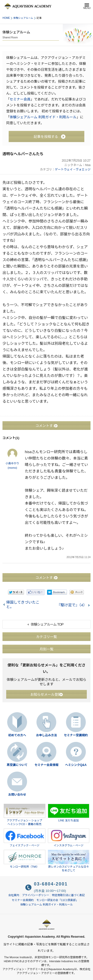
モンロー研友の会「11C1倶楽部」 (57, 900)
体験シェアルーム (23, 18)
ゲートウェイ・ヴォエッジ (73, 170)
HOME (6, 18)
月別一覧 (47, 649)
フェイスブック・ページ (25, 838)
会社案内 (14, 895)
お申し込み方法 (46, 735)
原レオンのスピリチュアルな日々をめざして (69, 861)
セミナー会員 (20, 99)
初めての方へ (17, 735)
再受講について (17, 765)
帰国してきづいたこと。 (23, 604)
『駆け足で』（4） (72, 605)
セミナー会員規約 (23, 900)
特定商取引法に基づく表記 (68, 895)
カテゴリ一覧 (47, 637)
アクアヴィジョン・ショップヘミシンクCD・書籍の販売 (25, 815)
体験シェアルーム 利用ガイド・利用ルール (43, 117)
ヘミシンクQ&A (76, 765)
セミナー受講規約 (76, 735)
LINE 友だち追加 (69, 813)
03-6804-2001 (51, 884)
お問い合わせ (17, 795)
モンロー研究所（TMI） (25, 859)
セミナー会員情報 (46, 765)
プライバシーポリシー (36, 895)
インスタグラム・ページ (69, 838)
